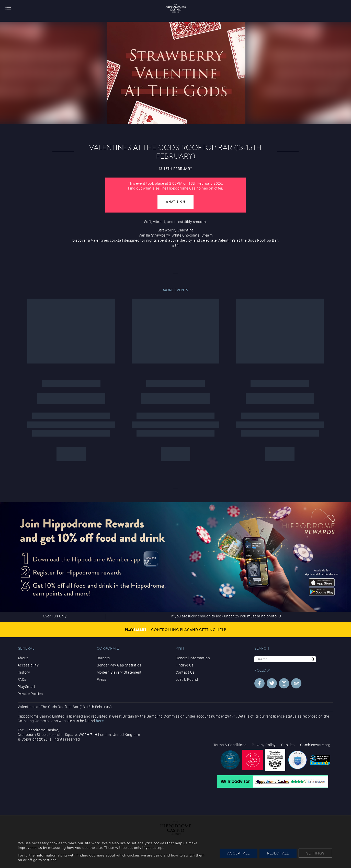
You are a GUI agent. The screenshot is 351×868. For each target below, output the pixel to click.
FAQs (22, 679)
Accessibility (28, 665)
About (23, 658)
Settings (315, 853)
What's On (175, 202)
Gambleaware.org (315, 745)
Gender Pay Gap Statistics (119, 665)
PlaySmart (27, 687)
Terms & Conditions (230, 745)
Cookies (288, 745)
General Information (193, 658)
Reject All (278, 853)
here (100, 721)
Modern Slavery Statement (119, 672)
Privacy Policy (264, 745)
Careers (103, 658)
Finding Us (185, 665)
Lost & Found (187, 679)
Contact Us (185, 672)
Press (101, 679)
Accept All (239, 853)
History (24, 672)
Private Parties (30, 694)
